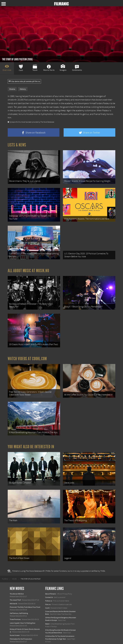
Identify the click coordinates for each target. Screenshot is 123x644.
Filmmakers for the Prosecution (21, 633)
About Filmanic (51, 588)
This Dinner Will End (17, 588)
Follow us (49, 595)
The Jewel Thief (15, 594)
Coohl (47, 602)
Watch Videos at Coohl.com (27, 356)
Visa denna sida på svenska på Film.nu (24, 81)
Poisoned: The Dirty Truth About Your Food (25, 601)
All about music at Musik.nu (28, 269)
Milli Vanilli (14, 597)
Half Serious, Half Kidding (19, 607)
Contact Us (49, 591)
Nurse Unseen (15, 629)
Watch (47, 618)
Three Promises (15, 613)
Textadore (49, 639)
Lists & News (17, 145)
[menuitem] (5, 573)
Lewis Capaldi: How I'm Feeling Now (23, 617)
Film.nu (48, 598)
